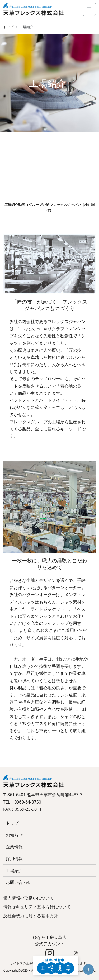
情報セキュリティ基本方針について (37, 907)
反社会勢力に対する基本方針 (31, 916)
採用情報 (14, 859)
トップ (8, 27)
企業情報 (14, 847)
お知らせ (14, 835)
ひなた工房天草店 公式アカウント (50, 946)
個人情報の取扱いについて (29, 898)
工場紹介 (14, 870)
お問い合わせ (18, 882)
